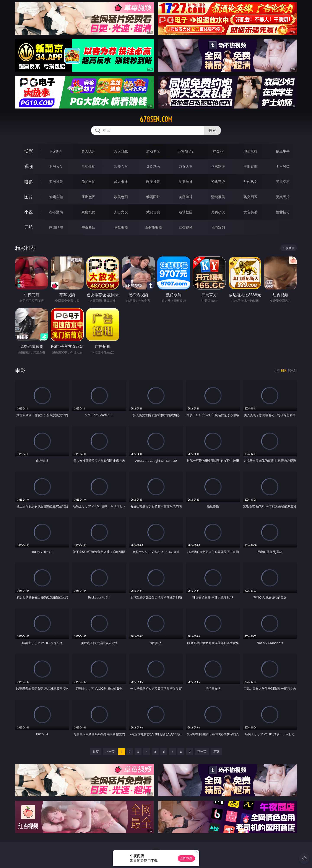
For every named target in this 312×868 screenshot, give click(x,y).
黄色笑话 (250, 212)
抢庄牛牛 (283, 151)
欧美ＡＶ (121, 166)
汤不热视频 (153, 227)
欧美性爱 (153, 182)
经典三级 (218, 182)
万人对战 (121, 151)
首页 (96, 752)
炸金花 (218, 151)
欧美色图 (121, 197)
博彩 (29, 151)
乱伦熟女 (250, 182)
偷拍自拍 (88, 182)
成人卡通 (121, 182)
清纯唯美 (218, 197)
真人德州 (88, 151)
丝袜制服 (218, 166)
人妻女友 (121, 212)
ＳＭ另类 (283, 166)
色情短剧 (218, 227)
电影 (29, 182)
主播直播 (250, 166)
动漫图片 (153, 197)
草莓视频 (121, 227)
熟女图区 (250, 197)
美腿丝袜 (186, 197)
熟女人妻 (186, 166)
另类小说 (218, 212)
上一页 (110, 752)
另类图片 (283, 197)
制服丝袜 (186, 182)
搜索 (212, 130)
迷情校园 (186, 212)
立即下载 (186, 858)
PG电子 (56, 151)
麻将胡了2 (186, 151)
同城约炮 (56, 227)
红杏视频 (186, 227)
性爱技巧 (283, 212)
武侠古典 (153, 212)
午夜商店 (88, 227)
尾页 (216, 752)
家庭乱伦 (88, 212)
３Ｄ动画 (153, 166)
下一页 (202, 752)
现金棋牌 (250, 151)
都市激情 (56, 212)
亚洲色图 (88, 197)
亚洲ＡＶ (56, 166)
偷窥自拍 (56, 197)
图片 (29, 197)
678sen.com (156, 119)
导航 (29, 227)
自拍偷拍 (88, 166)
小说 (29, 212)
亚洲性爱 (56, 182)
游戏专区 (153, 151)
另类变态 (283, 182)
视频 (29, 166)
